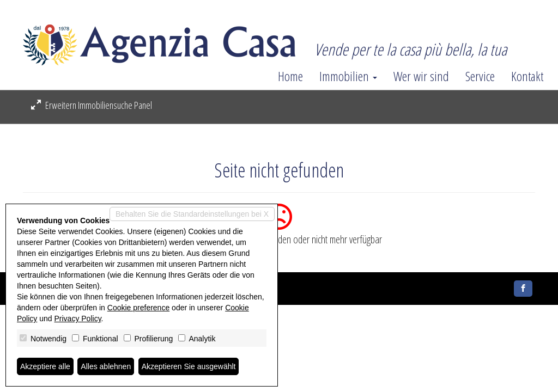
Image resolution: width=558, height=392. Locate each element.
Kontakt (527, 76)
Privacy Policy (78, 318)
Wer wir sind (421, 76)
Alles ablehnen (106, 366)
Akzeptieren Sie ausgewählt (189, 366)
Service (480, 76)
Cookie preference (138, 308)
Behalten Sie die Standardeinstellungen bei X (192, 214)
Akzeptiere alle (45, 366)
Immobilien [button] (348, 76)
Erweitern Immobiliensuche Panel (92, 105)
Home (290, 76)
